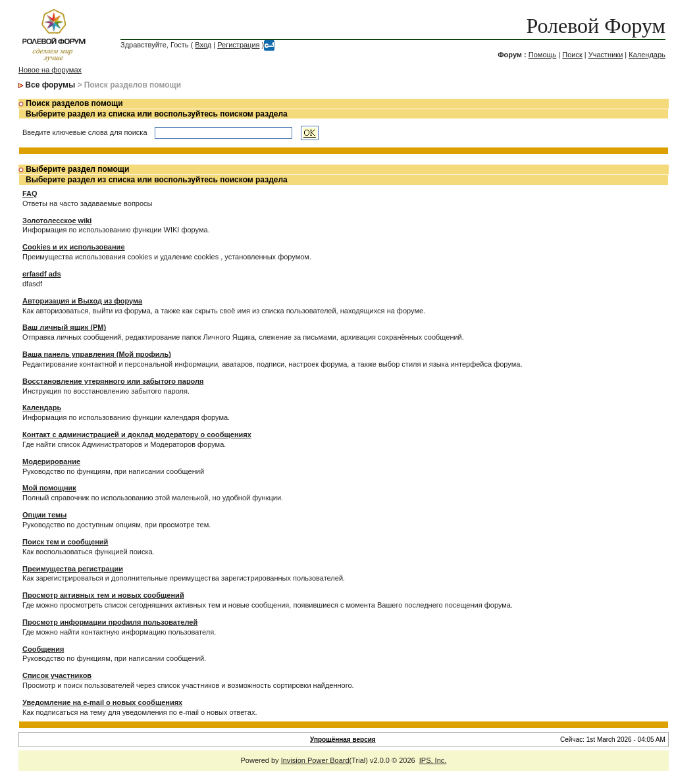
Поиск (572, 55)
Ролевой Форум (595, 26)
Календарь (647, 55)
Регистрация (238, 45)
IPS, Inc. (433, 760)
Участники (606, 55)
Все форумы (50, 85)
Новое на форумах (50, 70)
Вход (203, 45)
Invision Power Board (315, 760)
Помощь (543, 55)
